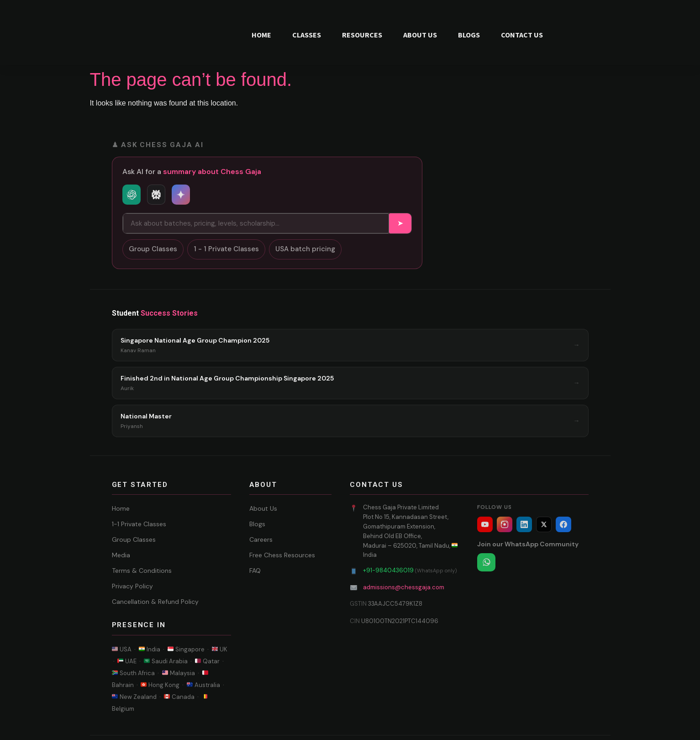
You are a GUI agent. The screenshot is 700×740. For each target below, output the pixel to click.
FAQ (255, 571)
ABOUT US (420, 35)
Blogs (257, 524)
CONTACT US (522, 35)
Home (121, 508)
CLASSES (307, 35)
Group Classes (153, 249)
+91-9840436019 (388, 570)
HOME (261, 35)
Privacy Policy (132, 586)
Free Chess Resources (282, 555)
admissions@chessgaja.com (404, 587)
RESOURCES (362, 35)
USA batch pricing (305, 249)
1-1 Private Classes (139, 524)
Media (121, 555)
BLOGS (469, 35)
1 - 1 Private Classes (226, 249)
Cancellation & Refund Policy (155, 602)
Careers (261, 539)
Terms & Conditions (142, 571)
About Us (263, 508)
